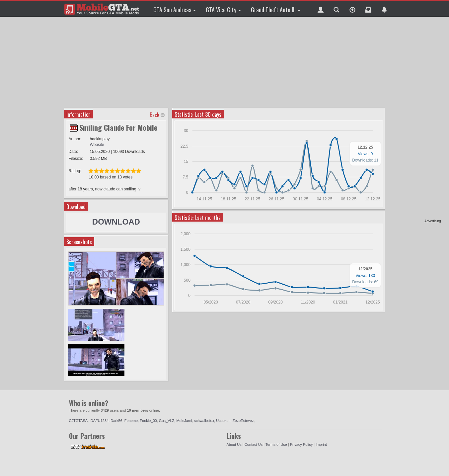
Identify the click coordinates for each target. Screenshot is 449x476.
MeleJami (184, 421)
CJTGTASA (79, 421)
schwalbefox (204, 421)
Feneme (131, 421)
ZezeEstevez (243, 421)
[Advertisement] (415, 119)
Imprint (321, 444)
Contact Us (254, 444)
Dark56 (116, 421)
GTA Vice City (223, 10)
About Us (234, 444)
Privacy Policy (301, 444)
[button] (321, 9)
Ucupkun (223, 421)
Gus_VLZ (167, 421)
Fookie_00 (148, 421)
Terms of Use (276, 444)
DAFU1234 (100, 421)
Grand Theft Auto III (276, 10)
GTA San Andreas (175, 10)
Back (154, 115)
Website (97, 145)
